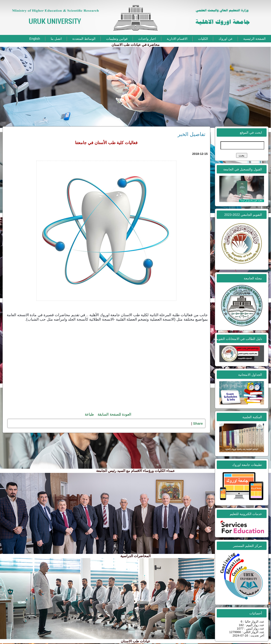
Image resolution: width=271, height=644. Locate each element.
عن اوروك (226, 39)
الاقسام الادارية (177, 39)
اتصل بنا (56, 39)
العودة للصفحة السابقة (114, 414)
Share (198, 423)
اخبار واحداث (147, 39)
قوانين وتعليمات (117, 39)
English (35, 39)
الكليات (203, 39)
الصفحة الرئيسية (254, 39)
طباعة (89, 414)
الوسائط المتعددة (84, 39)
